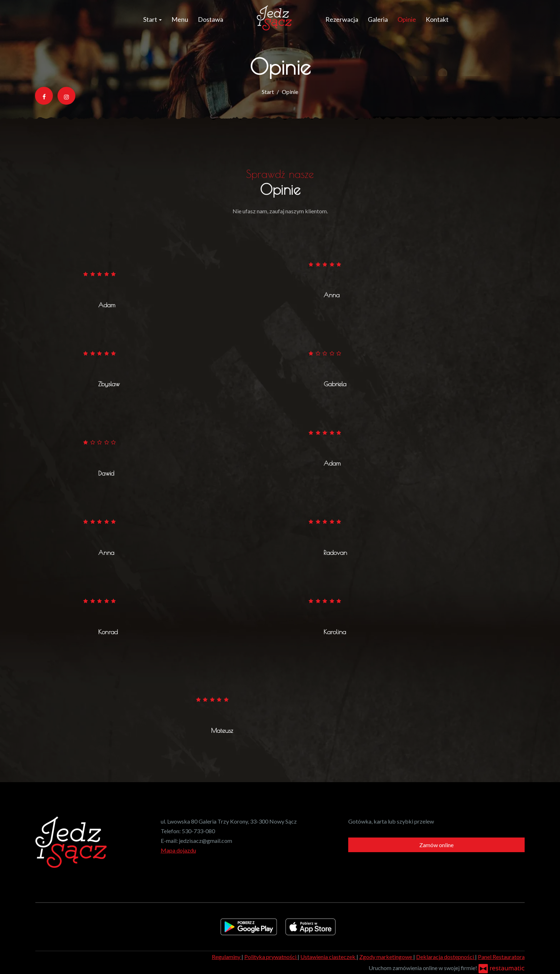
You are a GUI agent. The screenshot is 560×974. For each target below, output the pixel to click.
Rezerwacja (342, 19)
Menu (180, 19)
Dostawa (211, 19)
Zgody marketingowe (386, 957)
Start (152, 19)
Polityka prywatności (271, 957)
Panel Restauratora (501, 957)
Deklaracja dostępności (446, 957)
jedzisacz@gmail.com (206, 841)
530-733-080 (198, 831)
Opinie (407, 19)
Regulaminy (227, 957)
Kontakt (437, 19)
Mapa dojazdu (178, 850)
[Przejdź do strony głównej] (274, 18)
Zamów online (436, 845)
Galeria (378, 19)
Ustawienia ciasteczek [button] (328, 957)
